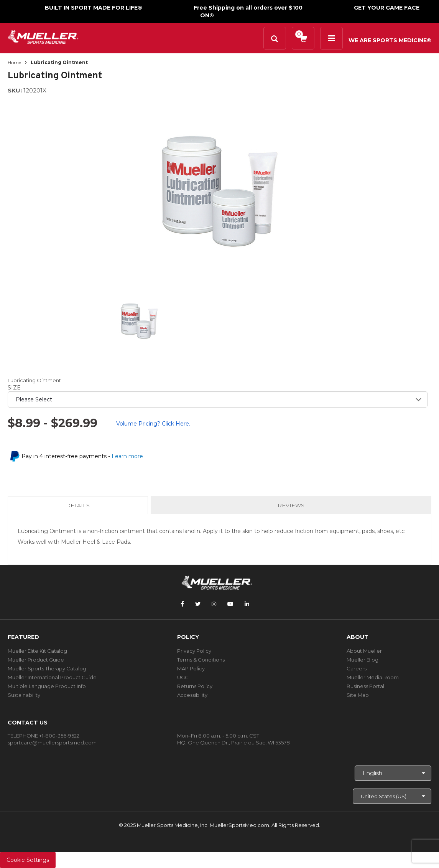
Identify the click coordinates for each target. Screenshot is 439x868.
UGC (183, 677)
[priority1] (218, 399)
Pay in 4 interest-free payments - (82, 456)
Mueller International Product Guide (52, 677)
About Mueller (364, 651)
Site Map (358, 695)
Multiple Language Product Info (47, 686)
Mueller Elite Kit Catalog (37, 651)
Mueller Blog (363, 660)
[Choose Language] (393, 773)
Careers (357, 668)
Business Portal (365, 686)
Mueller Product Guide (36, 660)
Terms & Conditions (201, 660)
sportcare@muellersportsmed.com (52, 743)
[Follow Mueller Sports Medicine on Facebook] (182, 604)
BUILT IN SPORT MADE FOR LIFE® (94, 8)
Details (79, 508)
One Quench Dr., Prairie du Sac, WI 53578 (239, 743)
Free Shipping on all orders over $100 (248, 8)
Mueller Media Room (373, 677)
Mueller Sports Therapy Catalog (47, 668)
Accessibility (192, 695)
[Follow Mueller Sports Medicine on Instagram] (214, 604)
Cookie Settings (28, 860)
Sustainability (24, 695)
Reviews (291, 505)
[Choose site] (392, 796)
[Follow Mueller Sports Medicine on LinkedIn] (247, 604)
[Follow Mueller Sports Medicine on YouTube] (230, 604)
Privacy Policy (194, 651)
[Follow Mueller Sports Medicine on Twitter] (198, 604)
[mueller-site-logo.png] (43, 36)
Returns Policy (195, 686)
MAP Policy (191, 668)
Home (14, 62)
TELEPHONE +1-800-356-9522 (44, 736)
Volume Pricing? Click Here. (153, 424)
